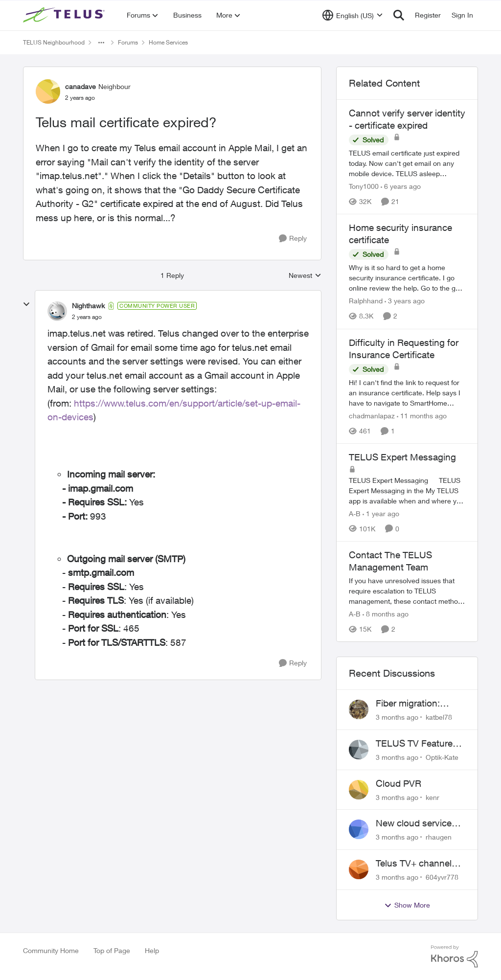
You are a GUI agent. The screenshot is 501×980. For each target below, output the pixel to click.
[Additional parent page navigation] (101, 43)
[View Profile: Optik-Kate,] (359, 750)
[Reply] (293, 239)
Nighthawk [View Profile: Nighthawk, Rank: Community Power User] (88, 306)
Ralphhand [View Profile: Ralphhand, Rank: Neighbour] (366, 301)
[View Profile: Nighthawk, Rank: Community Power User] (57, 311)
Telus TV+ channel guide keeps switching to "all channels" (414, 864)
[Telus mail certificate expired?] (87, 317)
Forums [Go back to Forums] (128, 42)
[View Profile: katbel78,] (359, 709)
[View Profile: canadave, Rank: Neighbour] (48, 91)
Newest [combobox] (305, 276)
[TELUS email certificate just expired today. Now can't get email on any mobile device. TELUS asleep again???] (407, 163)
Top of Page (112, 950)
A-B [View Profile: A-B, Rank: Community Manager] (355, 513)
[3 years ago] (405, 301)
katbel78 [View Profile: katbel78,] (439, 717)
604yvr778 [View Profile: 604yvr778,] (442, 877)
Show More (407, 905)
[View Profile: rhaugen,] (359, 829)
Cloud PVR (399, 783)
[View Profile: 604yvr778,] (359, 869)
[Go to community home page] (65, 15)
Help (152, 950)
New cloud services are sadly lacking (416, 823)
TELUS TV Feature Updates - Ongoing (415, 744)
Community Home (51, 950)
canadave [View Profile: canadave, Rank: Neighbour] (80, 86)
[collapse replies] (26, 304)
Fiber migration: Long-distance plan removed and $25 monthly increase (416, 704)
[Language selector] (353, 15)
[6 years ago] (401, 186)
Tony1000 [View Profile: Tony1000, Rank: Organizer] (364, 186)
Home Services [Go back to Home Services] (168, 42)
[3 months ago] (397, 717)
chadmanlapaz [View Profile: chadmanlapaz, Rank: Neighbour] (372, 416)
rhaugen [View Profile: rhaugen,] (439, 837)
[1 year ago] (381, 513)
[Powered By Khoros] (455, 957)
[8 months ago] (386, 614)
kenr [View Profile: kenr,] (433, 797)
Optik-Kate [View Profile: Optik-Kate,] (442, 757)
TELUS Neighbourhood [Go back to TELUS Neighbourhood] (54, 42)
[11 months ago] (422, 416)
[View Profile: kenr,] (359, 790)
